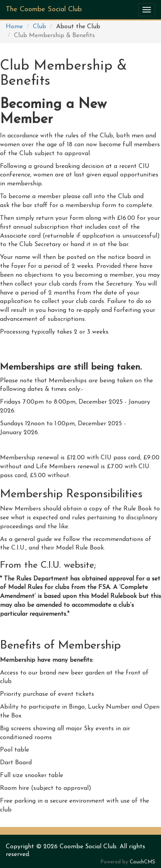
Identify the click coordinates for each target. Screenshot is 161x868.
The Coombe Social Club (44, 9)
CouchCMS (142, 862)
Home (14, 27)
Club (39, 27)
